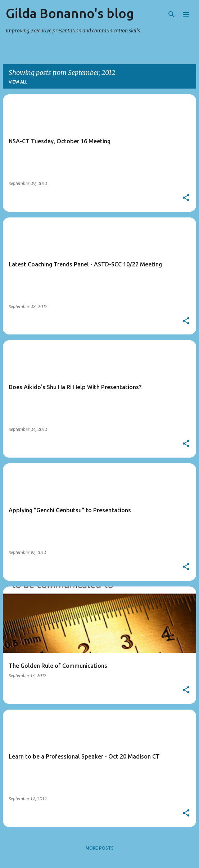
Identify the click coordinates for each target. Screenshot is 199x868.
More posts (100, 848)
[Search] (172, 14)
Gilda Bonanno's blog (70, 13)
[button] (186, 198)
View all (18, 82)
